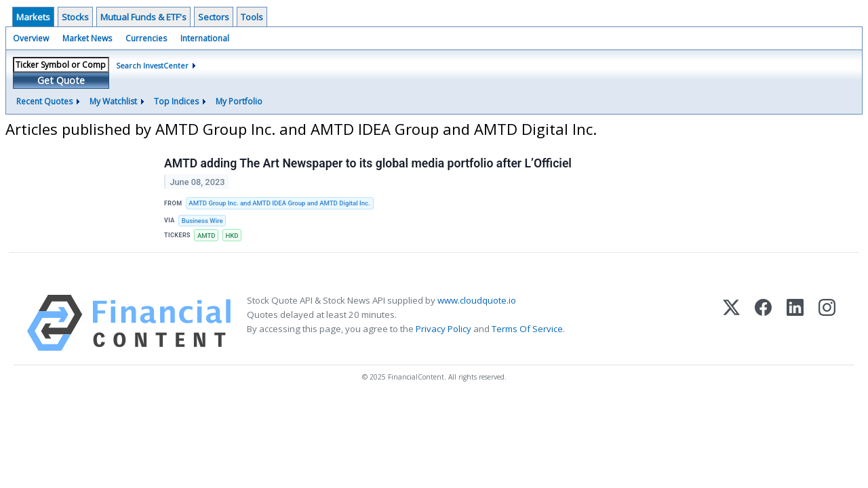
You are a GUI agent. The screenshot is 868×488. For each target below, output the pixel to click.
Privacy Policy (443, 329)
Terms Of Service (527, 329)
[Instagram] (827, 323)
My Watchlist (113, 101)
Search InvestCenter (152, 65)
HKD (232, 236)
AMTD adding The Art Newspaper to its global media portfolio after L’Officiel (368, 163)
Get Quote (61, 80)
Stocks (75, 17)
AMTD (206, 236)
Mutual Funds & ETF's (143, 17)
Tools (252, 17)
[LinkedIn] (795, 323)
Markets (33, 17)
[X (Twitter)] (731, 323)
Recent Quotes (44, 101)
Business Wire (202, 221)
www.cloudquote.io (477, 300)
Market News (87, 38)
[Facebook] (763, 323)
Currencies (146, 38)
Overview (31, 38)
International (205, 38)
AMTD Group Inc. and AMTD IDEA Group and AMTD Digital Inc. (279, 203)
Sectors (214, 17)
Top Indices (176, 101)
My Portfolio (239, 101)
